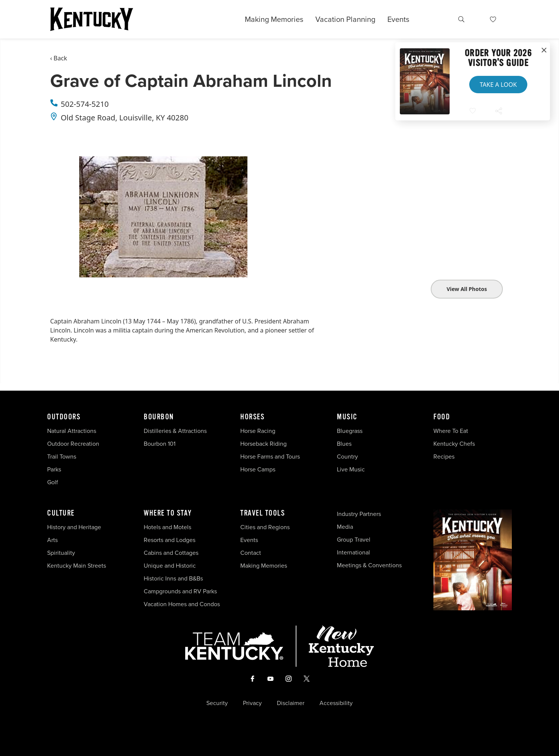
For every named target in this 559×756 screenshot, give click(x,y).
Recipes (445, 457)
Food (442, 417)
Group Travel (354, 540)
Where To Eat (451, 431)
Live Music (351, 469)
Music (347, 417)
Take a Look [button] (498, 85)
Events (398, 19)
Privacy (252, 703)
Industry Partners (359, 514)
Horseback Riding (263, 444)
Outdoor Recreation (73, 444)
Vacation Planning (345, 19)
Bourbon (159, 417)
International (353, 552)
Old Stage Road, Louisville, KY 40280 (124, 118)
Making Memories (274, 19)
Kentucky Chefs (454, 444)
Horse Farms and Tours (270, 457)
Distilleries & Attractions (175, 431)
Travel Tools (263, 513)
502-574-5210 (85, 104)
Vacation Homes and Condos (182, 604)
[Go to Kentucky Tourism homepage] (92, 19)
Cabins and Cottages (171, 553)
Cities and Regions (265, 527)
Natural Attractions (72, 431)
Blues (344, 444)
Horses (252, 417)
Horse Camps (258, 469)
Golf (53, 482)
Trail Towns (62, 457)
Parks (54, 469)
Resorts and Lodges (170, 540)
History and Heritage (75, 527)
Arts (52, 540)
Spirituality (62, 553)
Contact (251, 553)
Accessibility (336, 703)
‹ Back (59, 58)
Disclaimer (291, 703)
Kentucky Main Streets (77, 566)
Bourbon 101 (160, 444)
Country (347, 457)
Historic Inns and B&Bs (173, 578)
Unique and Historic (170, 566)
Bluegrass (350, 431)
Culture (61, 513)
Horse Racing (258, 431)
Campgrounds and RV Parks (180, 591)
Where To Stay (168, 513)
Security (217, 703)
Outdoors (64, 417)
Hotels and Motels (167, 527)
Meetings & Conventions (369, 565)
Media (345, 527)
